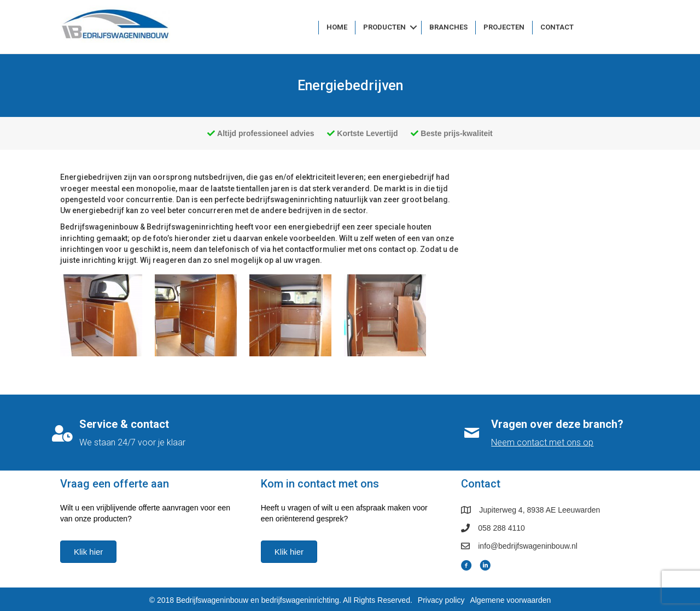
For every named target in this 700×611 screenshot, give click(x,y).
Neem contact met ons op (542, 442)
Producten (384, 27)
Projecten (504, 27)
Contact (557, 27)
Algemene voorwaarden (510, 600)
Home (337, 27)
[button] (413, 28)
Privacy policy (441, 600)
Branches (448, 27)
